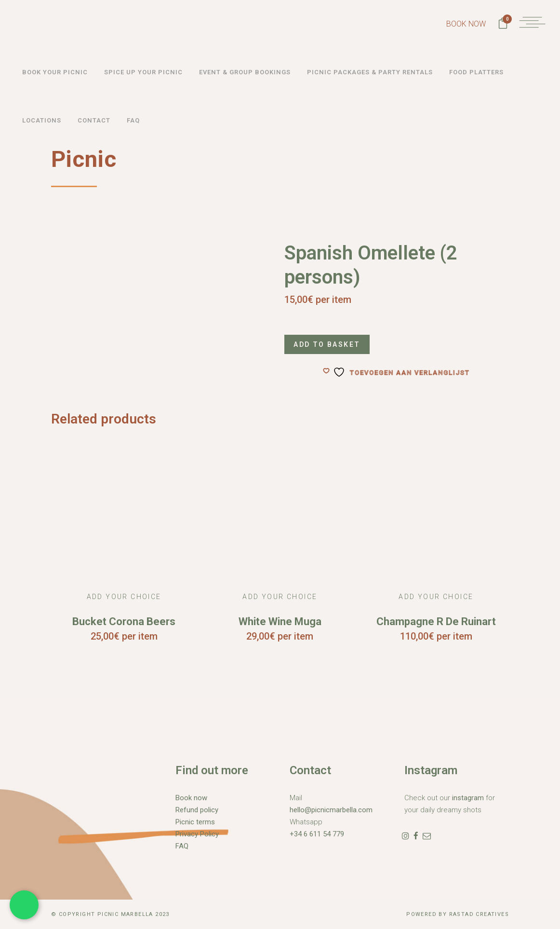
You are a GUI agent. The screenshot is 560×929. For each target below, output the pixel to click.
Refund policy (197, 810)
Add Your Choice (124, 597)
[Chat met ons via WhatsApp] (24, 905)
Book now (191, 798)
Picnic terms (195, 822)
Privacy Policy (197, 834)
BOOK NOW (458, 24)
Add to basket (329, 344)
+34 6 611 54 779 (317, 834)
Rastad (463, 914)
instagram (468, 798)
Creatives (492, 914)
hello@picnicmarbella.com (331, 810)
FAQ (182, 846)
